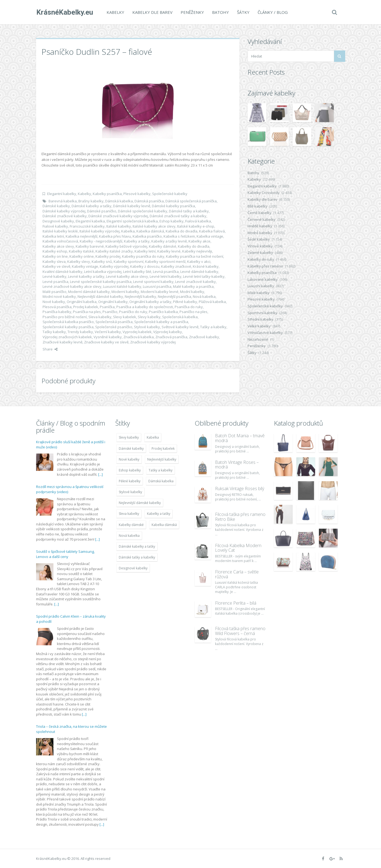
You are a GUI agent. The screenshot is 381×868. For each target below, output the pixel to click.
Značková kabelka (139, 337)
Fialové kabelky (55, 226)
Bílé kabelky (257, 206)
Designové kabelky (58, 221)
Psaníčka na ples (87, 312)
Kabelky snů (102, 261)
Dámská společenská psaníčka (191, 201)
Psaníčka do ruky (189, 307)
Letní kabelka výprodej (103, 272)
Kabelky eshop (55, 251)
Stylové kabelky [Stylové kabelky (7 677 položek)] (130, 492)
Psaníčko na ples (193, 312)
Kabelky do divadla (194, 246)
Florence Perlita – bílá (236, 603)
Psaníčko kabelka (163, 312)
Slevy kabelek (125, 317)
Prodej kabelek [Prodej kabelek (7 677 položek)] (163, 449)
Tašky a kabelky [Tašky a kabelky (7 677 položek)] (161, 470)
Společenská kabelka (180, 317)
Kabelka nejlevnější (81, 236)
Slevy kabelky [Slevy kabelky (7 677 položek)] (129, 437)
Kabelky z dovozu (145, 266)
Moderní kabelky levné (160, 292)
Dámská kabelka (119, 201)
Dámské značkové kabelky (65, 216)
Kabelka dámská (150, 231)
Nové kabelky (54, 302)
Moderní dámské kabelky (89, 292)
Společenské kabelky (170, 194)
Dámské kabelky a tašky (92, 206)
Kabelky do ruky (261, 259)
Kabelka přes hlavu (115, 236)
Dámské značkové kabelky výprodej (118, 216)
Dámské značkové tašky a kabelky (178, 216)
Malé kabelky (259, 293)
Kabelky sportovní (129, 261)
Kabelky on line (55, 256)
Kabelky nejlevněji (197, 251)
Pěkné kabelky (185, 302)
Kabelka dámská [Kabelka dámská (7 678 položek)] (164, 525)
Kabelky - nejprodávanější (101, 241)
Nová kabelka (204, 296)
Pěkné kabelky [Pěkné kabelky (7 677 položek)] (130, 481)
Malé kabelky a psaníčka (193, 286)
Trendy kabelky (80, 332)
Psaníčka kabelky (57, 312)
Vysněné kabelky (108, 337)
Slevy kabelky (149, 317)
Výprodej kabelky (168, 332)
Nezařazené (258, 339)
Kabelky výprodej (114, 266)
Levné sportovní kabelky (153, 282)
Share (50, 349)
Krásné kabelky (206, 266)
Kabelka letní (53, 236)
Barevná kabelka (63, 201)
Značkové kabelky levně (63, 342)
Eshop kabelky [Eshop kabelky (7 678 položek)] (130, 470)
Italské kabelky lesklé (60, 231)
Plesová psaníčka (57, 307)
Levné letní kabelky (166, 276)
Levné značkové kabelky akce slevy (72, 286)
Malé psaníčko (55, 292)
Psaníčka (107, 307)
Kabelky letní (145, 251)
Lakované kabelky (263, 279)
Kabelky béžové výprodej (126, 246)
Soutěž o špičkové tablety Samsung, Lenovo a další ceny (65, 554)
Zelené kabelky (260, 253)
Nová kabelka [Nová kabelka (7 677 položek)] (129, 536)
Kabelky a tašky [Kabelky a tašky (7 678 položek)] (159, 514)
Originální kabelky (113, 302)
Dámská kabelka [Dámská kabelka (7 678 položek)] (161, 481)
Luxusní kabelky (261, 286)
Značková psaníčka (171, 337)
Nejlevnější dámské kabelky (100, 296)
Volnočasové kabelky (265, 333)
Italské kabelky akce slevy (154, 226)
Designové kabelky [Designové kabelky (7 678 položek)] (133, 568)
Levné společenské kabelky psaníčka (101, 282)
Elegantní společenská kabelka (132, 221)
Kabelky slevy (79, 261)
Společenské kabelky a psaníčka (161, 322)
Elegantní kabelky (62, 194)
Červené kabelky (262, 219)
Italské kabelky (119, 226)
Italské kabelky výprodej (100, 231)
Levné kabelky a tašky (86, 276)
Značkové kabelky (204, 337)
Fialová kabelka (198, 221)
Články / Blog (272, 12)
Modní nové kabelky (59, 296)
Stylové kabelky (147, 327)
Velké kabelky (259, 326)
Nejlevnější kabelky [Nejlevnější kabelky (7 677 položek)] (162, 459)
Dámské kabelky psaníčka (173, 206)
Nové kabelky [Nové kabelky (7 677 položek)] (129, 459)
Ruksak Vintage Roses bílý (240, 489)
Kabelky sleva (54, 261)
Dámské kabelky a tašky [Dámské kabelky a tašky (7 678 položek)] (137, 546)
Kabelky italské (81, 251)
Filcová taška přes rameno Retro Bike (240, 517)
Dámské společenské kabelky (143, 211)
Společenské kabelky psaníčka (68, 327)
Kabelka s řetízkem (179, 236)
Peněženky (192, 12)
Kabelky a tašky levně (169, 241)
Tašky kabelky (54, 332)
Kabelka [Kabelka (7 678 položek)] (153, 437)
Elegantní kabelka (90, 221)
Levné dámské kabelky (199, 272)
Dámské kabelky (56, 206)
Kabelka (128, 231)
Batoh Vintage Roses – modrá (237, 465)
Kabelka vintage (210, 236)
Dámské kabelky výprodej (64, 211)
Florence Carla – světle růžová (237, 574)
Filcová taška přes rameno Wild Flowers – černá (240, 631)
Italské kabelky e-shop (196, 226)
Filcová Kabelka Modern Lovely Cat (238, 548)
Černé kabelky (260, 213)
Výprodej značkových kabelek (67, 337)
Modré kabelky (260, 233)
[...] (100, 474)
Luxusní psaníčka (157, 286)
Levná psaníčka (166, 272)
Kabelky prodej (108, 256)
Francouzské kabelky (87, 226)
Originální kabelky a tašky (150, 302)
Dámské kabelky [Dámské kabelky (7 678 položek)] (131, 449)
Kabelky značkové (176, 266)
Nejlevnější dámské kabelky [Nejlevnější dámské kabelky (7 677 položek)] (140, 503)
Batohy (220, 12)
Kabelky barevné (90, 246)
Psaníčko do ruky (133, 312)
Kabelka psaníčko (147, 236)
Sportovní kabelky (262, 313)
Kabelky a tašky (137, 241)
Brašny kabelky (91, 201)
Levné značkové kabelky (196, 282)
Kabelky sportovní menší (165, 261)
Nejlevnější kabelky (140, 296)
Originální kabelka (82, 302)
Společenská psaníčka (114, 322)
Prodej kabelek (86, 307)
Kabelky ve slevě (56, 266)
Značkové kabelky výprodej (153, 342)
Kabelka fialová (212, 231)
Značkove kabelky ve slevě (106, 342)
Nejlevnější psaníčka (175, 296)
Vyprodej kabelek (137, 332)
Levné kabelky (55, 276)
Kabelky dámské (163, 246)
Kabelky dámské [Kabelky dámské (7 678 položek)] (131, 525)
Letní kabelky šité (137, 272)
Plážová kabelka (212, 302)
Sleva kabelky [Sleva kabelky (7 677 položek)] (129, 514)
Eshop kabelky (172, 221)
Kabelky (115, 12)
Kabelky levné (169, 251)
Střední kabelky (260, 319)
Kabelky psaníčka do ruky (143, 256)
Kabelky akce (199, 241)
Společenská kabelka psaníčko (68, 322)
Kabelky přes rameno (265, 266)
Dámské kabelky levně (132, 206)
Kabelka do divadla (182, 231)
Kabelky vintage (85, 266)
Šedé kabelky (259, 239)
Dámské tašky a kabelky (189, 211)
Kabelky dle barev (152, 12)
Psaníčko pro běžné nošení (65, 317)
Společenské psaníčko (114, 327)
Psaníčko (110, 312)
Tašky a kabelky (213, 327)
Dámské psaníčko (102, 211)
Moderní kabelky (125, 292)
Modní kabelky (192, 292)
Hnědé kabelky (260, 226)
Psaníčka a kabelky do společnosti (145, 307)
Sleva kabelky (100, 317)
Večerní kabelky (108, 332)
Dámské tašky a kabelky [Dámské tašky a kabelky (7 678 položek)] (137, 557)
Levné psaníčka (55, 282)
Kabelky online (82, 256)
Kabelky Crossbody (264, 193)
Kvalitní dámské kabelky (63, 272)
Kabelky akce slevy (58, 246)
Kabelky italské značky (114, 251)
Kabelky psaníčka (107, 194)
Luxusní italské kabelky (122, 286)
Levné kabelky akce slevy (127, 276)
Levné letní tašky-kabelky (204, 276)
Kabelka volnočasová (60, 241)
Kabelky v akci (199, 261)
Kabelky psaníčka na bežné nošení (195, 256)
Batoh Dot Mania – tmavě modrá (240, 438)
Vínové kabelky (260, 246)
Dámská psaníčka (149, 201)
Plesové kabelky (137, 194)
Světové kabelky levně (180, 327)
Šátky (243, 12)
